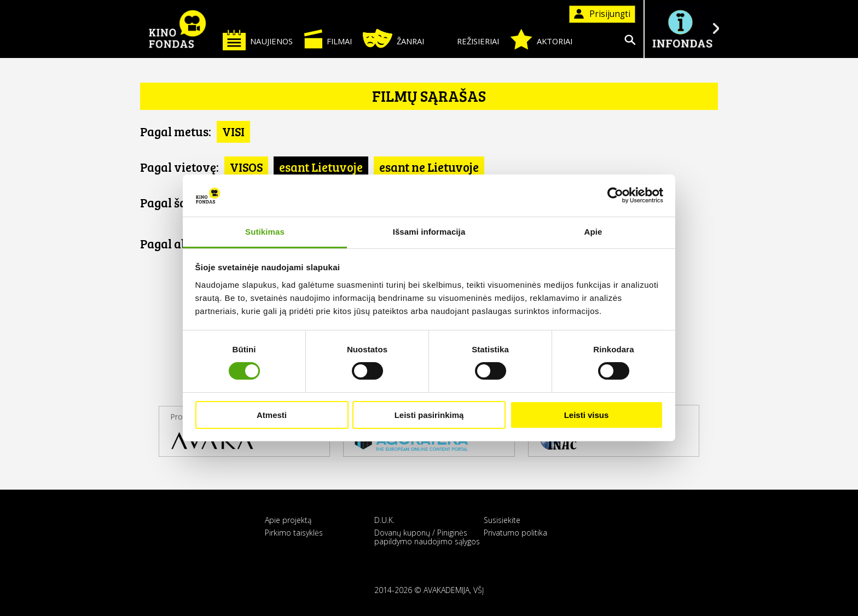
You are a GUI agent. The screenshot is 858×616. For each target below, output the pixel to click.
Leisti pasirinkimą (429, 415)
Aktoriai (541, 39)
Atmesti (272, 415)
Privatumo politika (515, 533)
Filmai (328, 39)
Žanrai (393, 39)
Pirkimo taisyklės (294, 533)
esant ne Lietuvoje (429, 167)
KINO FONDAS (177, 29)
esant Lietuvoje (321, 167)
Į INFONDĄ (682, 29)
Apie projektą (288, 520)
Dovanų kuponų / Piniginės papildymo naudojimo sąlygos (427, 537)
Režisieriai (467, 39)
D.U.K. (384, 520)
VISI (233, 131)
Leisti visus (587, 415)
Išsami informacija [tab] (429, 232)
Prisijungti (602, 14)
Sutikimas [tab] (265, 232)
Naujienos (258, 40)
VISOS (246, 167)
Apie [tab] (593, 232)
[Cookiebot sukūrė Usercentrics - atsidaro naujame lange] (615, 195)
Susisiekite (502, 520)
